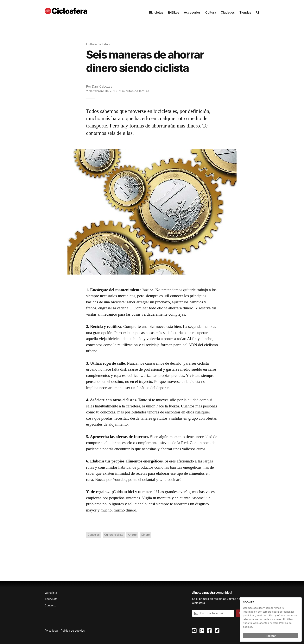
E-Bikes (174, 12)
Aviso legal (51, 631)
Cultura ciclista (97, 44)
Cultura (211, 12)
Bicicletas (156, 12)
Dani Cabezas (102, 86)
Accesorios (192, 12)
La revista (51, 593)
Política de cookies (73, 631)
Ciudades (228, 12)
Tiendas (245, 12)
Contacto (50, 605)
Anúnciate (51, 599)
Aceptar (271, 636)
